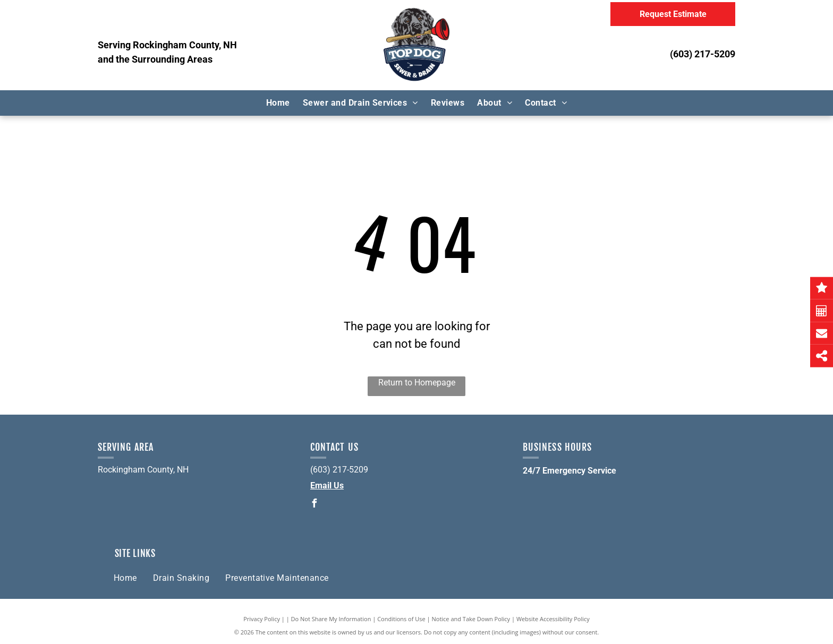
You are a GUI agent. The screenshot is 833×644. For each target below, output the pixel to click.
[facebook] (314, 505)
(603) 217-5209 (703, 54)
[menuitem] (278, 103)
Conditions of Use (401, 619)
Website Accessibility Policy (553, 619)
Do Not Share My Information (331, 619)
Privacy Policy (262, 619)
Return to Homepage (417, 383)
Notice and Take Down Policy (471, 619)
